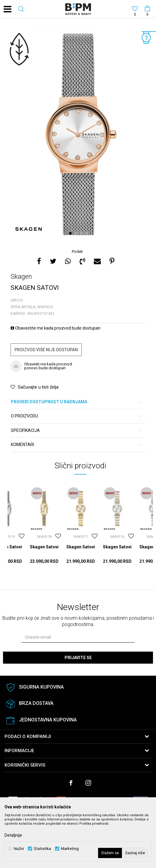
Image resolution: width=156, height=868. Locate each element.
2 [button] (76, 233)
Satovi (17, 300)
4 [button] (87, 233)
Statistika (42, 849)
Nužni (19, 849)
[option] (78, 134)
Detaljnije (13, 835)
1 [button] (71, 233)
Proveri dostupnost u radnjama (77, 402)
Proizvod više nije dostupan (46, 350)
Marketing (70, 849)
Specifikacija (77, 431)
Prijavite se (78, 658)
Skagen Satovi (44, 547)
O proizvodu (77, 416)
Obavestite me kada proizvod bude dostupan (56, 328)
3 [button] (82, 233)
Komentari (77, 445)
